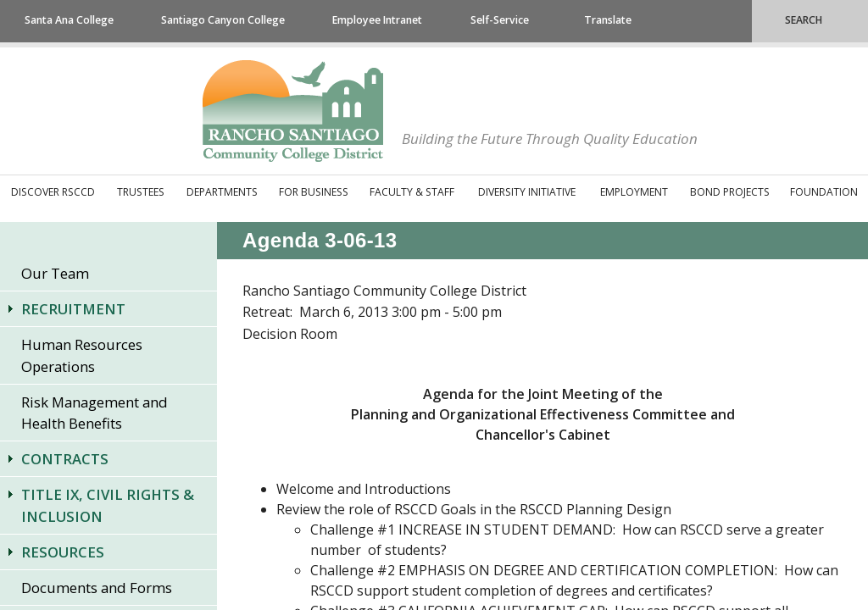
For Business (314, 192)
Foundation (824, 192)
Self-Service (500, 20)
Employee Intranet (377, 20)
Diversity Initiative (527, 192)
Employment (634, 192)
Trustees (141, 192)
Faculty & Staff (412, 192)
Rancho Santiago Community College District (293, 111)
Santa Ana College (69, 20)
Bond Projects (730, 192)
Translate (608, 20)
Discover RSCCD (53, 192)
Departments (222, 192)
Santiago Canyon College (223, 20)
